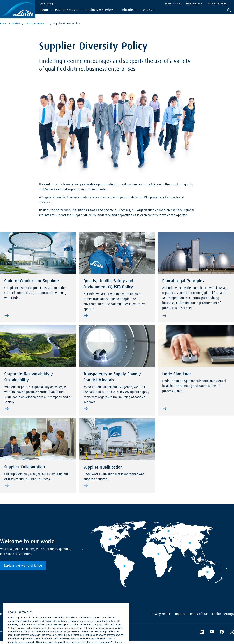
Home (3, 24)
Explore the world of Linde (23, 566)
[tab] (45, 10)
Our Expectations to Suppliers (37, 24)
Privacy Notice (161, 614)
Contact (16, 24)
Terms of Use (199, 614)
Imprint (180, 614)
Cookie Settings (223, 614)
